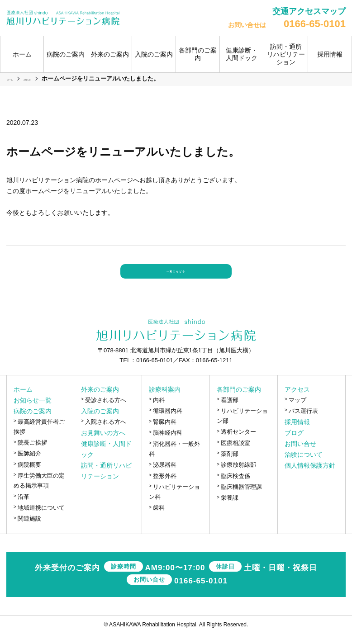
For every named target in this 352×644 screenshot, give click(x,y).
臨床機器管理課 (241, 497)
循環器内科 (168, 421)
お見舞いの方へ (103, 443)
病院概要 (29, 475)
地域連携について (41, 518)
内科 (159, 410)
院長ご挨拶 (32, 453)
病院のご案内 (33, 421)
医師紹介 (29, 464)
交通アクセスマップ (309, 11)
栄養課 (230, 508)
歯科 (159, 518)
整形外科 (165, 486)
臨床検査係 (235, 486)
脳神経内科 (168, 443)
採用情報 (330, 54)
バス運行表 (303, 421)
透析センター (238, 442)
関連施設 (29, 529)
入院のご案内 (100, 421)
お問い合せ (300, 454)
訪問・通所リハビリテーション (286, 54)
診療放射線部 (238, 475)
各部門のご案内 (239, 399)
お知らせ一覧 (33, 410)
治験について (304, 465)
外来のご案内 (100, 399)
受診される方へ (106, 410)
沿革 (24, 507)
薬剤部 (230, 464)
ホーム (22, 54)
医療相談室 (235, 453)
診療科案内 (165, 399)
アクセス (297, 399)
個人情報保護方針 (310, 476)
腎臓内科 (165, 432)
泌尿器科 (165, 475)
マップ (297, 410)
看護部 (230, 410)
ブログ (294, 443)
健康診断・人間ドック (242, 54)
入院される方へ (106, 432)
